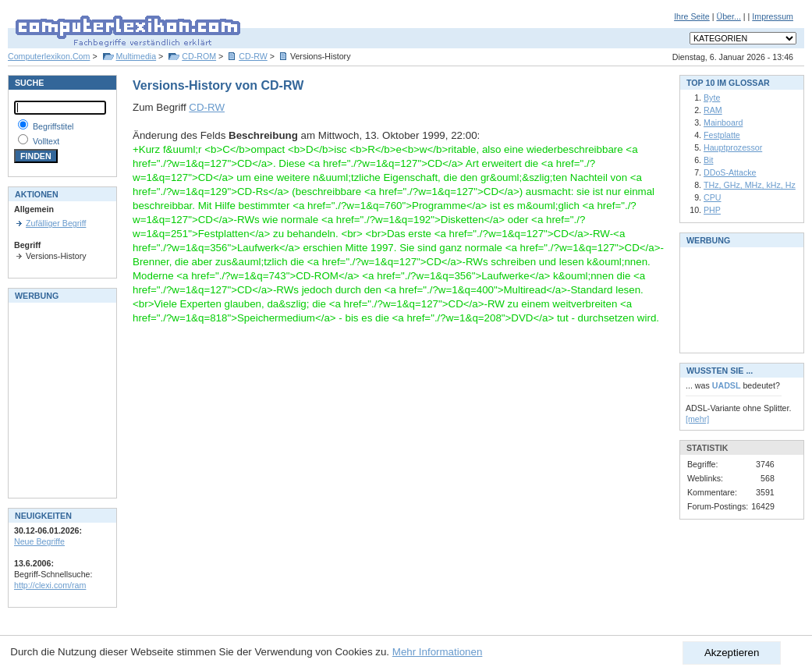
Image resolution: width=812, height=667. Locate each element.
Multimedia (137, 56)
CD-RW (253, 56)
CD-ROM (199, 56)
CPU (713, 197)
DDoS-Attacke (730, 172)
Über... (728, 16)
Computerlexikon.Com (49, 56)
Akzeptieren (732, 653)
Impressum (773, 16)
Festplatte (722, 135)
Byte (712, 98)
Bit (708, 160)
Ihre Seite (692, 16)
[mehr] (697, 419)
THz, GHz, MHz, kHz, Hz (750, 185)
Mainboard (723, 122)
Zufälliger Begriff (56, 223)
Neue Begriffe (39, 541)
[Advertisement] (61, 399)
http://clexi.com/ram (50, 585)
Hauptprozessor (733, 147)
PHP (712, 210)
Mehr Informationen (438, 652)
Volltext (46, 141)
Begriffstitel (53, 126)
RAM (713, 110)
